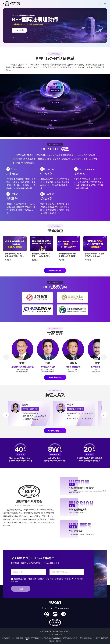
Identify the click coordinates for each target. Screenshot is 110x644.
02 (24, 37)
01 (13, 37)
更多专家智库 (54, 377)
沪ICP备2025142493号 (55, 634)
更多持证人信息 (54, 431)
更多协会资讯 (54, 270)
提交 (21, 589)
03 (27, 37)
